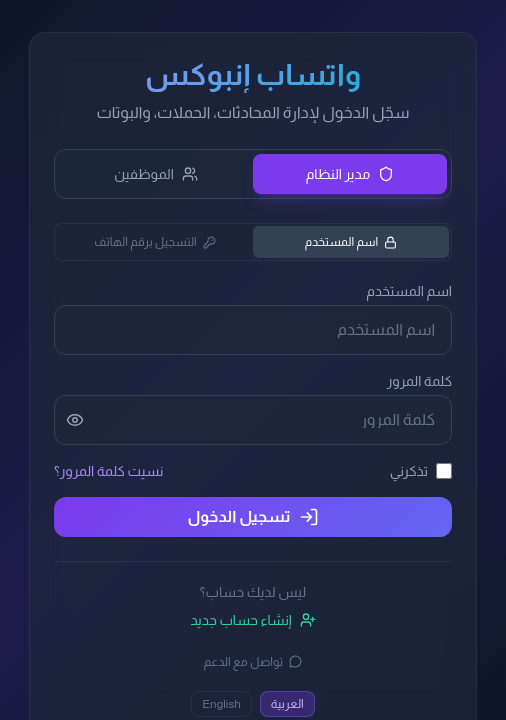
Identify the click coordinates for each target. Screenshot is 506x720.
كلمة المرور (419, 381)
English (221, 704)
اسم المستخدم (351, 242)
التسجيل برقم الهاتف (155, 242)
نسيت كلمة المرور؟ (108, 471)
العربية (287, 704)
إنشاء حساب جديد (252, 620)
